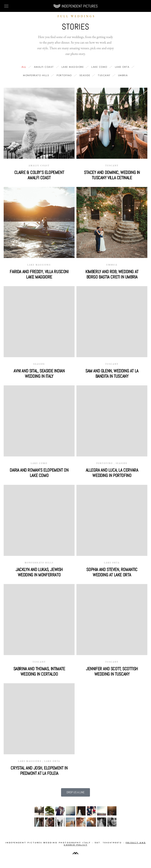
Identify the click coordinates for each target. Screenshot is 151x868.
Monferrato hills (38, 75)
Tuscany (106, 75)
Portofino (66, 75)
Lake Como (101, 67)
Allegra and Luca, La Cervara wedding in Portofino (112, 473)
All (26, 67)
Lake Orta (124, 67)
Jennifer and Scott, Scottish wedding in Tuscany (112, 671)
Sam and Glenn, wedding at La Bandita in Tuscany (112, 373)
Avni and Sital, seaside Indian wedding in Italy (39, 373)
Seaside (87, 75)
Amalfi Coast (46, 67)
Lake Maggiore (75, 67)
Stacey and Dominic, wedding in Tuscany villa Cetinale (112, 175)
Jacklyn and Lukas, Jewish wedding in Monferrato (39, 572)
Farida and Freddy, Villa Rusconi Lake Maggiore (39, 274)
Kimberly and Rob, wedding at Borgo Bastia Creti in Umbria (112, 274)
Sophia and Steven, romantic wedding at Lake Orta (112, 572)
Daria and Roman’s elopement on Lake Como (39, 473)
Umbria (123, 75)
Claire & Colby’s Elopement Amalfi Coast (39, 175)
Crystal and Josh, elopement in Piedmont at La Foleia (39, 771)
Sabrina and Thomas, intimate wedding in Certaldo (39, 671)
